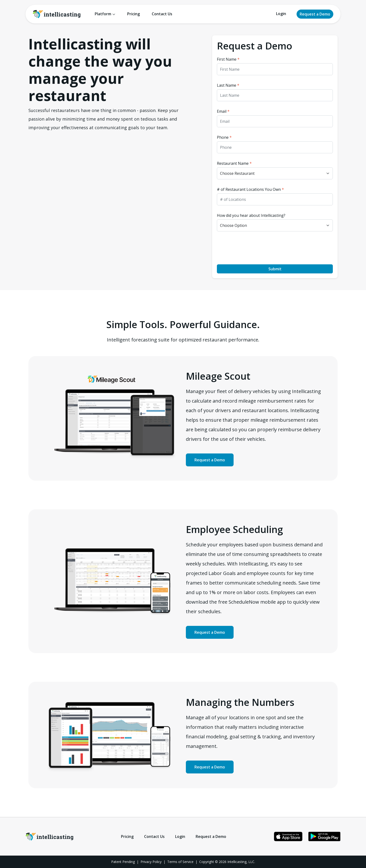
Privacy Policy (151, 862)
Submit (275, 269)
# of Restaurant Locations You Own (250, 189)
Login (281, 14)
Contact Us (162, 14)
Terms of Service (180, 862)
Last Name (228, 85)
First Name (228, 59)
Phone (224, 137)
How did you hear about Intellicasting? (251, 215)
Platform (103, 14)
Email (223, 111)
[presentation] (253, 248)
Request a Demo (315, 14)
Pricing (133, 14)
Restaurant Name (234, 163)
